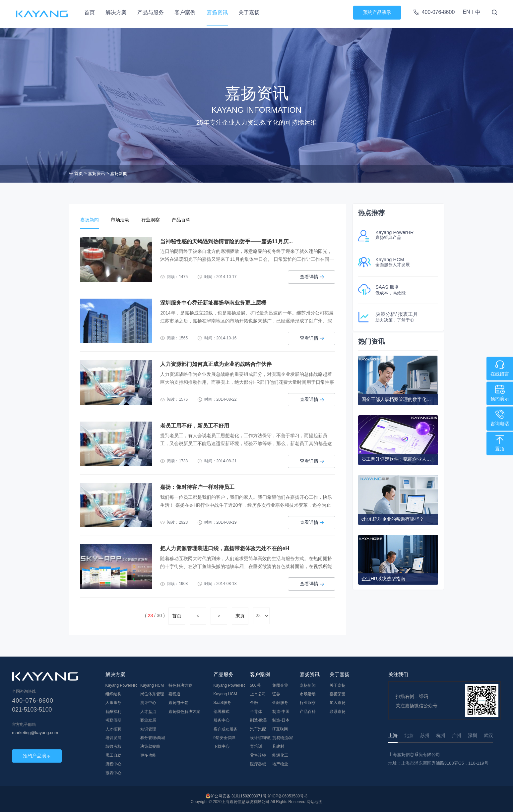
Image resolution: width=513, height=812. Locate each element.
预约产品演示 (377, 12)
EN (466, 12)
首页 (90, 12)
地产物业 (280, 764)
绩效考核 (113, 746)
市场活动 (124, 220)
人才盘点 (148, 711)
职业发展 (148, 720)
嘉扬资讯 (217, 12)
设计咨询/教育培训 (260, 742)
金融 (254, 703)
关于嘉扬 (249, 12)
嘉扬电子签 (178, 703)
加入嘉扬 (338, 703)
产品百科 (190, 220)
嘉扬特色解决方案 (184, 711)
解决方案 (116, 12)
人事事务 (113, 703)
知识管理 (148, 729)
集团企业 (280, 685)
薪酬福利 (113, 711)
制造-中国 (281, 711)
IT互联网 (280, 729)
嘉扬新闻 (119, 174)
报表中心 (113, 773)
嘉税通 (174, 694)
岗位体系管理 (152, 694)
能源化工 (280, 755)
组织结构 (113, 694)
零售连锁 (258, 755)
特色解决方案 (180, 685)
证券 (276, 694)
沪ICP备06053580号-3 (288, 796)
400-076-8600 (438, 12)
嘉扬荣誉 (338, 694)
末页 (240, 616)
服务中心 (222, 720)
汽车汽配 (258, 729)
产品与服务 (151, 12)
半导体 (256, 711)
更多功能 (148, 755)
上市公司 (258, 694)
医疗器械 (258, 764)
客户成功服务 (225, 729)
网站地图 (314, 802)
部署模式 (222, 711)
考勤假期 (113, 720)
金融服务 (280, 703)
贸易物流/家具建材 (283, 742)
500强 (255, 685)
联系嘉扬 (338, 711)
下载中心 (222, 746)
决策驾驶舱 (150, 746)
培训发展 (113, 737)
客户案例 (185, 12)
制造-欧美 (259, 720)
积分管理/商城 (153, 737)
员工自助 (113, 755)
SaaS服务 (222, 703)
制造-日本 (281, 720)
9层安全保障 (225, 737)
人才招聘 (113, 729)
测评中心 (148, 703)
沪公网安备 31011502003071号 (239, 796)
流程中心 (113, 764)
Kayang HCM (152, 685)
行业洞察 (157, 220)
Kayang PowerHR (121, 685)
